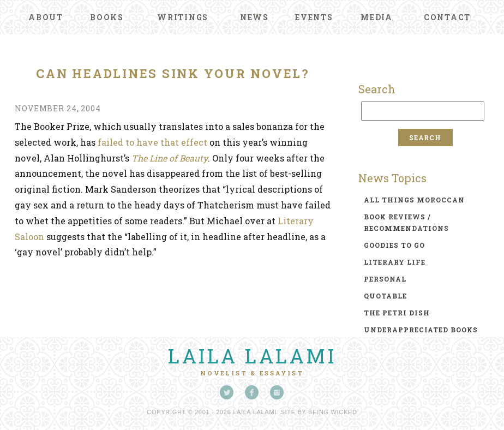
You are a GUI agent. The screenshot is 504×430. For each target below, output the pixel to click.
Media (377, 17)
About (46, 17)
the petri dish (397, 313)
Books (107, 17)
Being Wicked (333, 412)
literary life (395, 262)
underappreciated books (421, 330)
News (254, 17)
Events (314, 17)
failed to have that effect (152, 142)
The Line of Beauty (170, 158)
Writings (183, 17)
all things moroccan (414, 200)
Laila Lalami (252, 356)
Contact (447, 17)
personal (385, 279)
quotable (385, 296)
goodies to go (394, 245)
